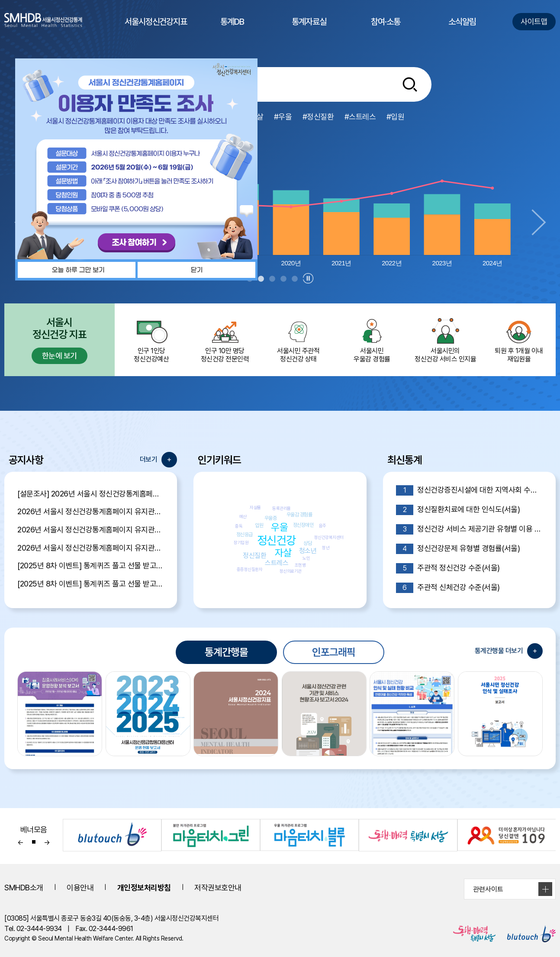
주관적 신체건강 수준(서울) (448, 588)
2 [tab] (261, 279)
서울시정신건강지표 (156, 30)
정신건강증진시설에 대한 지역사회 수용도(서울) (469, 490)
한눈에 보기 (60, 356)
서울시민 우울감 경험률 (372, 340)
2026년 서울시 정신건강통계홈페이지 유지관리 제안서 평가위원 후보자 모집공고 (91, 530)
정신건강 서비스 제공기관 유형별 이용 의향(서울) (469, 529)
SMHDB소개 (24, 888)
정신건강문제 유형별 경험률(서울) (458, 549)
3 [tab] (272, 279)
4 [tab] (283, 279)
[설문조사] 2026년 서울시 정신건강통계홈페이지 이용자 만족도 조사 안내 (91, 494)
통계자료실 (309, 30)
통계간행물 (226, 652)
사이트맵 (534, 21)
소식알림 (462, 30)
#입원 (396, 117)
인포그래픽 (334, 652)
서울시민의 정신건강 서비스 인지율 (445, 340)
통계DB (232, 30)
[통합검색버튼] (410, 84)
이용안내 (80, 888)
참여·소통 (386, 30)
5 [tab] (295, 279)
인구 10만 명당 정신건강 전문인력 (225, 340)
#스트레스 (360, 117)
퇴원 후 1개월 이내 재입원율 (519, 340)
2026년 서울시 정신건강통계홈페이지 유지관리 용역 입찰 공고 (91, 548)
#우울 (283, 117)
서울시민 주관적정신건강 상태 (299, 340)
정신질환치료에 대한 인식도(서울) (458, 510)
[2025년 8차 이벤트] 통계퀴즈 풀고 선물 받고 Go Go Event (91, 584)
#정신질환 (318, 117)
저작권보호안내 (218, 888)
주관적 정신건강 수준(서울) (448, 568)
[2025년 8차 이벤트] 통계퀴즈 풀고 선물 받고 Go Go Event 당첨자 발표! (91, 565)
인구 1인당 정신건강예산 (151, 340)
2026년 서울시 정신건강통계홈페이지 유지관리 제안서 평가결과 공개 (91, 511)
